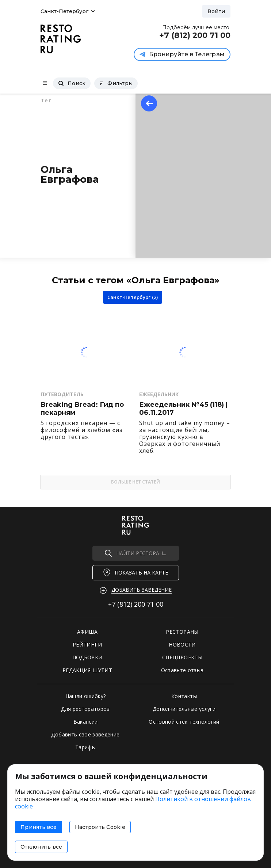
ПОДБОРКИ (87, 657)
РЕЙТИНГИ (87, 645)
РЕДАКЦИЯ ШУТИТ (87, 670)
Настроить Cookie (100, 827)
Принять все (39, 827)
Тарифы (85, 747)
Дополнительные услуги (184, 709)
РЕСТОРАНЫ (182, 632)
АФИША (87, 632)
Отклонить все (41, 847)
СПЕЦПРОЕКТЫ (182, 657)
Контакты (184, 696)
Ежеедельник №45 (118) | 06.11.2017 (183, 409)
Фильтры (116, 83)
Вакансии (86, 722)
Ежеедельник (159, 394)
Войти (216, 11)
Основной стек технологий (184, 722)
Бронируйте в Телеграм (182, 54)
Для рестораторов (85, 709)
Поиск (72, 83)
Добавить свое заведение (85, 734)
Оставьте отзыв (182, 670)
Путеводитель (62, 394)
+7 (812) (136, 604)
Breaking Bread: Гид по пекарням (82, 409)
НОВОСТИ (182, 645)
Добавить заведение (142, 590)
